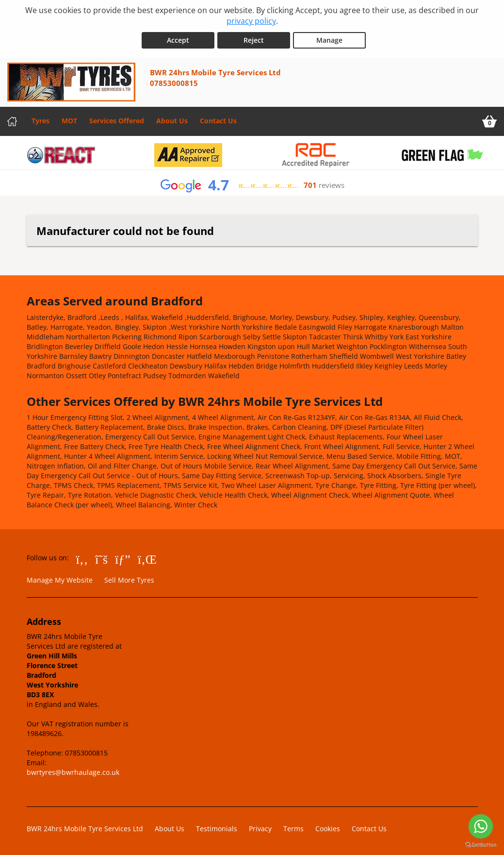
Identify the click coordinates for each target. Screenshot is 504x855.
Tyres (41, 120)
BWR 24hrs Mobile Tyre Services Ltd (85, 828)
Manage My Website (60, 579)
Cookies (328, 828)
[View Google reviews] (252, 185)
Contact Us (218, 120)
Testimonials (217, 828)
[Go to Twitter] (101, 558)
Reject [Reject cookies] (254, 40)
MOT (69, 120)
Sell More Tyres (129, 579)
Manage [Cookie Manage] (329, 40)
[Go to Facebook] (82, 558)
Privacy (260, 828)
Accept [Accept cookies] (178, 40)
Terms (293, 828)
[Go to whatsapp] (481, 826)
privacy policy (251, 21)
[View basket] (489, 121)
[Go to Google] (123, 558)
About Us (172, 120)
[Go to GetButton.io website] (481, 845)
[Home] (12, 121)
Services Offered (117, 120)
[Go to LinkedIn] (147, 558)
